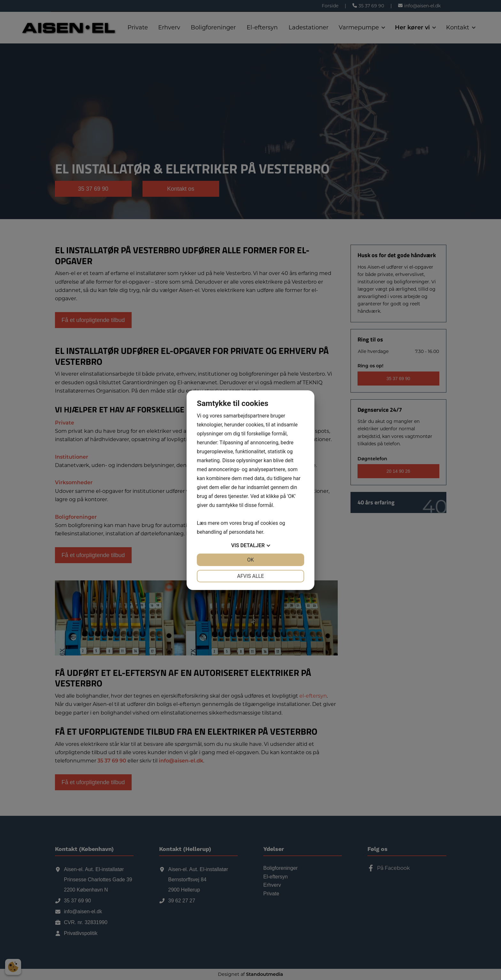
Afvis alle (250, 576)
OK (250, 560)
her (259, 532)
